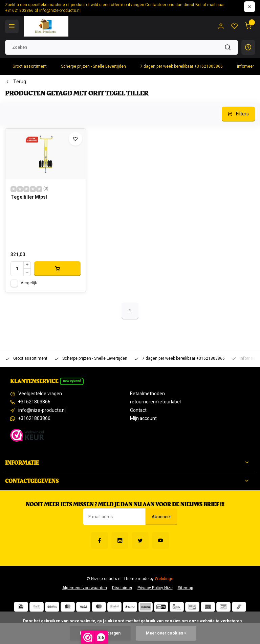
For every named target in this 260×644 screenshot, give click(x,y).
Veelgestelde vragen (40, 394)
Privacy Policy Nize (155, 588)
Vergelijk (29, 283)
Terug (16, 82)
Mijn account (143, 419)
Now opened (72, 381)
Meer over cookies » (166, 633)
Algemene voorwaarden (85, 588)
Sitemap (185, 588)
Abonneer (161, 517)
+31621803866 (34, 402)
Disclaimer (122, 588)
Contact (138, 410)
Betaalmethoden (147, 394)
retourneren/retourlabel (155, 402)
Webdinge (164, 579)
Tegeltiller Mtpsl (29, 197)
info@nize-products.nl (42, 410)
